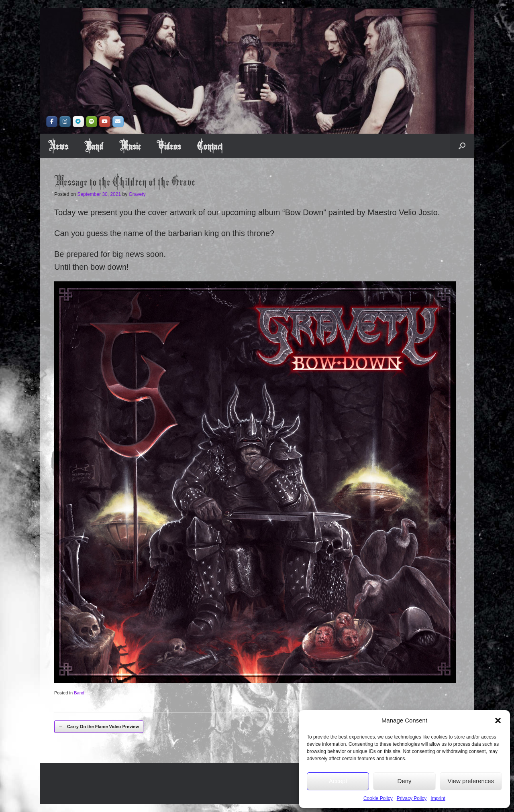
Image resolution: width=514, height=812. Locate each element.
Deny (404, 781)
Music (130, 146)
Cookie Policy (378, 798)
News (58, 146)
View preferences (471, 781)
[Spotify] (92, 122)
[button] (498, 720)
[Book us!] (118, 122)
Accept (338, 781)
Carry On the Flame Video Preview (99, 727)
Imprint (438, 798)
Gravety (137, 194)
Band (94, 146)
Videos (169, 146)
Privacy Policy (412, 798)
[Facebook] (52, 122)
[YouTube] (105, 122)
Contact (210, 146)
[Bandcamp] (78, 122)
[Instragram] (65, 122)
